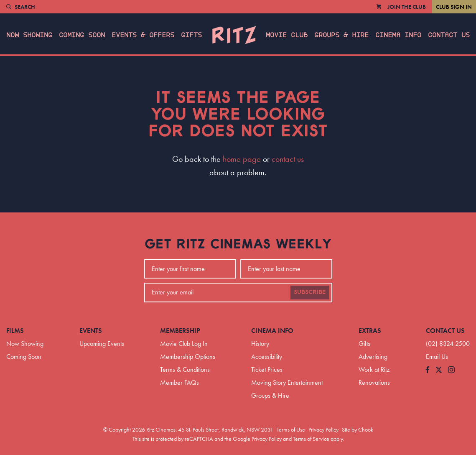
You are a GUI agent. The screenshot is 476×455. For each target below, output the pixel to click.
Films (15, 331)
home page (242, 159)
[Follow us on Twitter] (439, 370)
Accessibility (267, 357)
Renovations (374, 382)
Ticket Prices (267, 369)
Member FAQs (179, 382)
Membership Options (188, 357)
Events (91, 331)
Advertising (373, 357)
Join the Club (407, 7)
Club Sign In (454, 7)
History (260, 344)
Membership (180, 331)
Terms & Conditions (185, 369)
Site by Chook (358, 429)
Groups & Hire (341, 35)
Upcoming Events (102, 344)
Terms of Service (311, 439)
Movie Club (287, 35)
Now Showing (29, 35)
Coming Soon (82, 35)
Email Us (437, 357)
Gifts (191, 35)
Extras (370, 331)
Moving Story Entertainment (287, 382)
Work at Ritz (374, 369)
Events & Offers (143, 35)
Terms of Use (291, 429)
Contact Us (449, 35)
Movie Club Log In (184, 344)
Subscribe (310, 292)
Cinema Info (398, 35)
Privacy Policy (323, 429)
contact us (288, 159)
